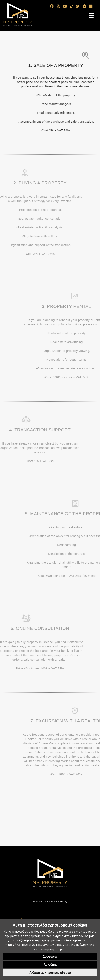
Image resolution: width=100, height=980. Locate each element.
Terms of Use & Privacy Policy (50, 902)
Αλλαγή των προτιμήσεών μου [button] (50, 973)
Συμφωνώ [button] (50, 957)
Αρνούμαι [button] (50, 964)
